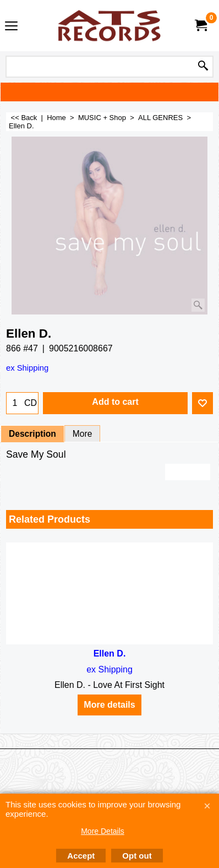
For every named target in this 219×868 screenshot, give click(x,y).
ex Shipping (27, 368)
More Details (103, 831)
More (83, 434)
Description (32, 434)
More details (109, 705)
